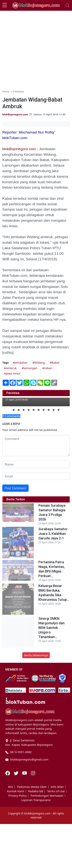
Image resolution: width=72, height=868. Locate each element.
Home (6, 91)
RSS (11, 787)
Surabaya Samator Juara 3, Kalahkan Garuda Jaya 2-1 (53, 534)
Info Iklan (57, 787)
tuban (48, 368)
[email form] (36, 476)
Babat (56, 362)
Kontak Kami (16, 791)
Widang (40, 362)
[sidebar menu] (5, 5)
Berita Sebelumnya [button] (36, 655)
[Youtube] (25, 773)
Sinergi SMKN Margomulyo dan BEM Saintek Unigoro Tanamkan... (51, 628)
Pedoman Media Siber (32, 787)
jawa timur (13, 373)
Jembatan (21, 362)
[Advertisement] (36, 49)
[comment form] (36, 446)
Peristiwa (19, 91)
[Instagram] (33, 773)
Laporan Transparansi (36, 800)
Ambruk (11, 368)
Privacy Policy (18, 796)
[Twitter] (17, 773)
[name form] (36, 464)
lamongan (31, 368)
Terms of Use (56, 791)
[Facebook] (8, 773)
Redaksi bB (36, 791)
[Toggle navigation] (67, 5)
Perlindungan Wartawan (47, 796)
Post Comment (15, 488)
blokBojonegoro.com (15, 114)
